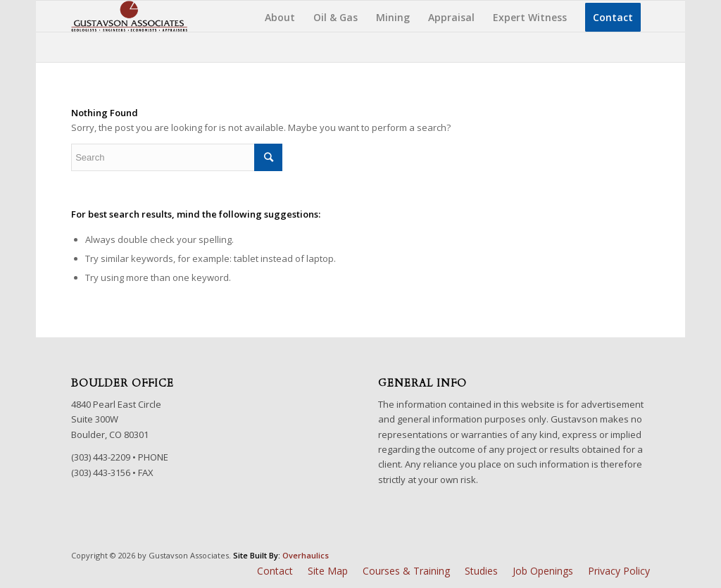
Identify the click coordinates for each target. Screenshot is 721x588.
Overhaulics (306, 555)
